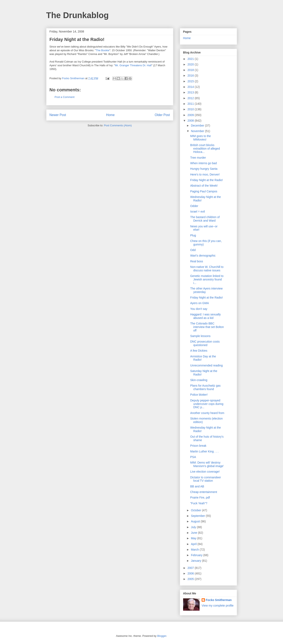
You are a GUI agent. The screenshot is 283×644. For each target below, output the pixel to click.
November (198, 131)
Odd (193, 250)
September (198, 516)
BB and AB (197, 486)
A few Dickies (199, 351)
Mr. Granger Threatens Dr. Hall (133, 65)
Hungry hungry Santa (204, 169)
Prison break (198, 446)
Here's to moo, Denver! (205, 174)
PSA (193, 457)
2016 (191, 76)
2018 (191, 70)
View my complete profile (218, 606)
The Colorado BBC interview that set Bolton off (207, 327)
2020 (191, 64)
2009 (191, 115)
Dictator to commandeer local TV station (205, 479)
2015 (191, 81)
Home (110, 115)
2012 (191, 98)
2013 (191, 92)
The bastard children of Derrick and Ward (205, 219)
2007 (191, 568)
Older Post (162, 115)
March (195, 550)
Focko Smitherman (219, 600)
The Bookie (103, 50)
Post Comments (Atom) (118, 125)
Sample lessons (200, 336)
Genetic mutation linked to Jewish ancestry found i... (207, 279)
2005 (191, 579)
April (194, 544)
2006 (191, 573)
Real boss (196, 261)
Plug (193, 235)
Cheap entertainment (204, 492)
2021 (191, 59)
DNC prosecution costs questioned (205, 343)
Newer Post (58, 115)
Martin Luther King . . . (204, 451)
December (198, 126)
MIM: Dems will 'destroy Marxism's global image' (207, 464)
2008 (191, 121)
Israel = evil (197, 212)
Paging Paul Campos (204, 191)
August (196, 521)
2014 (191, 87)
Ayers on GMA (199, 303)
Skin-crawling (199, 380)
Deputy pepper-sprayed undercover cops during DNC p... (207, 404)
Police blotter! (199, 395)
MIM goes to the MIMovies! (200, 138)
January (196, 561)
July (194, 527)
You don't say (199, 309)
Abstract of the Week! (204, 186)
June (194, 533)
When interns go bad (203, 163)
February (197, 555)
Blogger (162, 636)
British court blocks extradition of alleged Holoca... (205, 149)
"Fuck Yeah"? (199, 503)
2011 (191, 104)
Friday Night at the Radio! (206, 180)
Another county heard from (207, 413)
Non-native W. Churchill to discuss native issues (207, 269)
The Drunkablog (77, 15)
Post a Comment (65, 97)
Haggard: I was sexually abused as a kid (205, 316)
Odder (194, 206)
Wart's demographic (203, 256)
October (196, 510)
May (194, 538)
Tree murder (198, 158)
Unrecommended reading (206, 365)
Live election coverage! (205, 472)
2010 (191, 109)
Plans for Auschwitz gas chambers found (205, 387)
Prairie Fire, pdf (200, 498)
